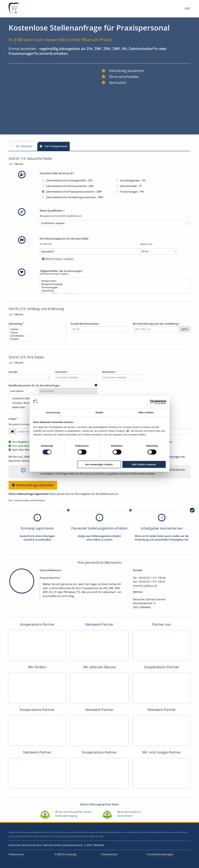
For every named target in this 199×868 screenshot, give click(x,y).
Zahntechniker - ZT (129, 186)
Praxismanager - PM (130, 192)
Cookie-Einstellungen (161, 854)
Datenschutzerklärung (97, 474)
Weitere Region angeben (58, 259)
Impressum (17, 854)
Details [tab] (99, 412)
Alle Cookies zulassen (144, 464)
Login (187, 8)
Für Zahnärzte (24, 146)
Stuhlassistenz (114, 281)
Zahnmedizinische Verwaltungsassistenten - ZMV (73, 197)
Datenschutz (110, 854)
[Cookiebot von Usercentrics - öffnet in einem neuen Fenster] (152, 402)
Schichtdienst (36, 336)
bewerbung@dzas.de (145, 586)
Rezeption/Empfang (114, 284)
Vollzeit (36, 329)
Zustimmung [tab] (53, 412)
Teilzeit (36, 332)
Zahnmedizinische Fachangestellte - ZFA (67, 180)
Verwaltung (114, 291)
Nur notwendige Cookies (99, 464)
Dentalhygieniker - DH (131, 180)
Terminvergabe (114, 287)
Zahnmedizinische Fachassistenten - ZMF (68, 186)
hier (72, 494)
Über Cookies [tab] (146, 412)
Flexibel (36, 339)
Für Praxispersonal (56, 146)
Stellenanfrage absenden (33, 485)
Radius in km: (146, 244)
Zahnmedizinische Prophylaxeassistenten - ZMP (72, 192)
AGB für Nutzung (66, 854)
